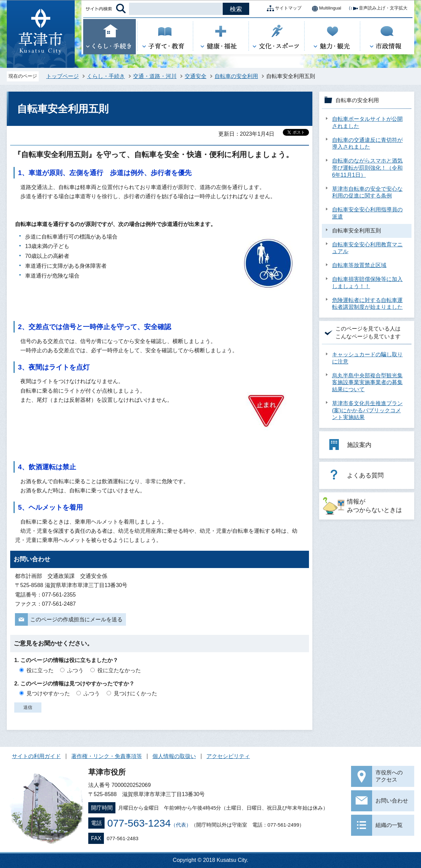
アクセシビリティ (228, 756)
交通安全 (196, 76)
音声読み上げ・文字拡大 (378, 8)
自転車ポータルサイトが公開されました (367, 122)
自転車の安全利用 (236, 76)
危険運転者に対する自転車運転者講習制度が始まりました (367, 304)
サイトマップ (283, 8)
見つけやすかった (48, 693)
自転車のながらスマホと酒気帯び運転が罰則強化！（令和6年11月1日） (367, 168)
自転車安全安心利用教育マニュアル (367, 248)
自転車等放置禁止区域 (359, 265)
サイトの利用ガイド (36, 756)
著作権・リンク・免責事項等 (107, 756)
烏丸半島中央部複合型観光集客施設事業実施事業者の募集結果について (367, 383)
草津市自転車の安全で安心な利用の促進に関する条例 (367, 192)
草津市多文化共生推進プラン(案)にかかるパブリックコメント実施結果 (367, 410)
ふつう (75, 670)
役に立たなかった (119, 670)
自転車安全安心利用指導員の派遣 (367, 213)
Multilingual (325, 8)
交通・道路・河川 (155, 76)
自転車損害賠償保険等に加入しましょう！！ (367, 283)
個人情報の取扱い (174, 756)
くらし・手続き (106, 76)
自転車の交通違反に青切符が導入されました (367, 144)
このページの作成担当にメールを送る (76, 619)
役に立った (40, 670)
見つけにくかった (135, 693)
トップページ (62, 76)
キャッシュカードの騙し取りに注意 (367, 358)
